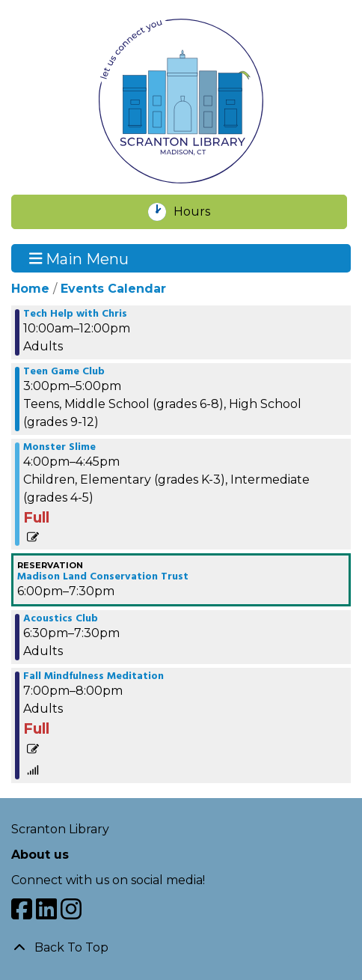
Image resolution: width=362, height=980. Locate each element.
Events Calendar (113, 289)
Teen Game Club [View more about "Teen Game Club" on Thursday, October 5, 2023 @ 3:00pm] (64, 372)
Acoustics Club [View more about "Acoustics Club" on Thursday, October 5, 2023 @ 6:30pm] (61, 619)
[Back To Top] (181, 948)
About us (40, 855)
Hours (200, 212)
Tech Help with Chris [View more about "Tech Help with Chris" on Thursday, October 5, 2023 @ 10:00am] (75, 314)
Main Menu (79, 258)
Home (30, 289)
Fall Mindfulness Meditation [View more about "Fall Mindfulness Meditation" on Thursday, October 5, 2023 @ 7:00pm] (93, 677)
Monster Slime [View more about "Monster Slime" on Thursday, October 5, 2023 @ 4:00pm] (59, 448)
